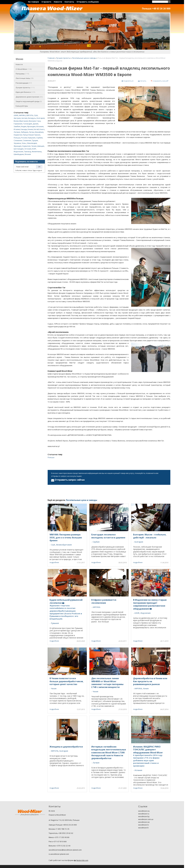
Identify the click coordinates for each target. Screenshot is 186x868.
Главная (51, 58)
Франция (18, 146)
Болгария (41, 118)
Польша (17, 138)
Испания (40, 126)
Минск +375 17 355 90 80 (59, 837)
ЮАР (34, 149)
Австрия (17, 118)
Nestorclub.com (82, 860)
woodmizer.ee (144, 822)
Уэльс (24, 143)
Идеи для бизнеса (25, 92)
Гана (39, 121)
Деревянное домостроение (29, 97)
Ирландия (31, 126)
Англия (24, 118)
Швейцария (19, 154)
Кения (30, 129)
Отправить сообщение (88, 2)
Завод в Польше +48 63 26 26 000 (63, 825)
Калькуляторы (22, 106)
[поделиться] (127, 81)
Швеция (41, 146)
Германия (18, 124)
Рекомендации (24, 83)
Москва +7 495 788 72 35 (59, 829)
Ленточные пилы (25, 78)
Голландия (27, 124)
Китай (36, 129)
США (36, 115)
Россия (24, 138)
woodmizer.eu (144, 811)
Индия (24, 126)
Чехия (34, 146)
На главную (33, 2)
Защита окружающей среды (29, 101)
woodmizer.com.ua (146, 819)
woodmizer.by (144, 816)
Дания (36, 124)
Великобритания (21, 121)
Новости (58, 2)
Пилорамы (22, 74)
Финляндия (32, 143)
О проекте (46, 2)
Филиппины (37, 152)
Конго (42, 129)
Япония (28, 154)
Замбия (17, 126)
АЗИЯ (16, 115)
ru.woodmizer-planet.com (59, 854)
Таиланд (27, 152)
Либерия (24, 132)
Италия (17, 129)
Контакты (69, 2)
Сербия (39, 138)
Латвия (17, 132)
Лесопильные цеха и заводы (84, 58)
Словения (27, 140)
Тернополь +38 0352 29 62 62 (61, 833)
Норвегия (18, 135)
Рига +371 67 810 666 (58, 841)
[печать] (142, 81)
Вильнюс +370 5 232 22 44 (60, 846)
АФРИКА (22, 115)
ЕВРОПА (30, 115)
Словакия (18, 140)
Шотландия (19, 149)
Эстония (28, 149)
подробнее (54, 562)
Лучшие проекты (25, 88)
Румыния (32, 138)
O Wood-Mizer (24, 69)
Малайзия (39, 132)
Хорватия (26, 146)
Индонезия (18, 152)
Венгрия (32, 121)
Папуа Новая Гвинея (31, 135)
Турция (35, 140)
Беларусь (32, 118)
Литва (32, 132)
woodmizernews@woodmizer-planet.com (65, 850)
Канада (24, 129)
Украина (17, 143)
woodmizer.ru (144, 814)
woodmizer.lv (144, 825)
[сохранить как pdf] (160, 81)
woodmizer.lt (143, 828)
